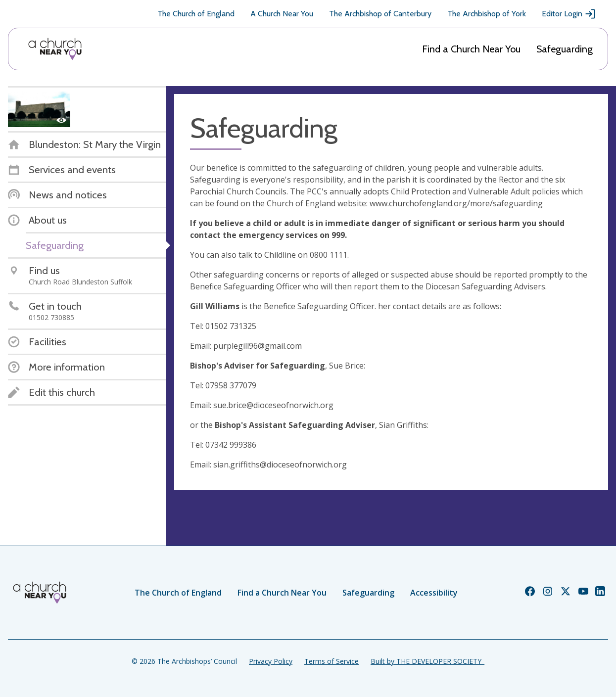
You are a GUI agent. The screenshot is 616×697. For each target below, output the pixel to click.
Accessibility (434, 593)
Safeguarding (565, 49)
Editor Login (569, 14)
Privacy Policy (271, 661)
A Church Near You (282, 14)
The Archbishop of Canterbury (380, 14)
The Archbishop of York (487, 14)
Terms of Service (332, 661)
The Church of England (196, 14)
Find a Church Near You (471, 49)
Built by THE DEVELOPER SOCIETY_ (427, 661)
